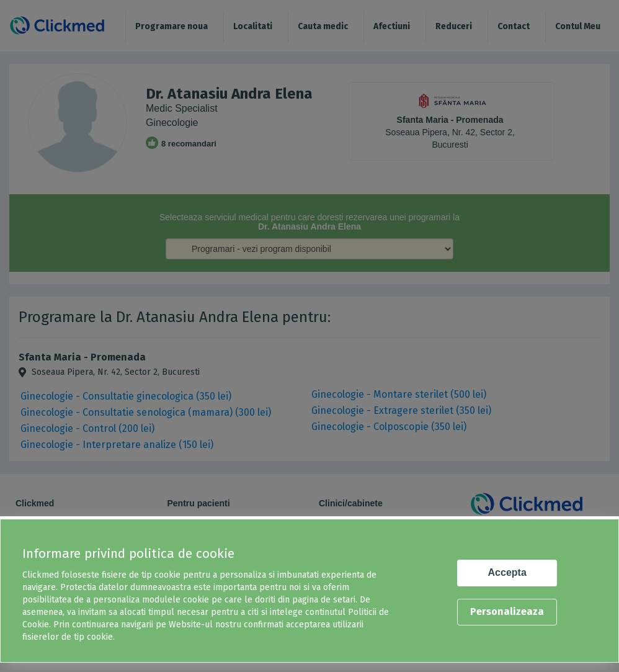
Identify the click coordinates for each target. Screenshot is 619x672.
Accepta (507, 572)
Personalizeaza (507, 612)
